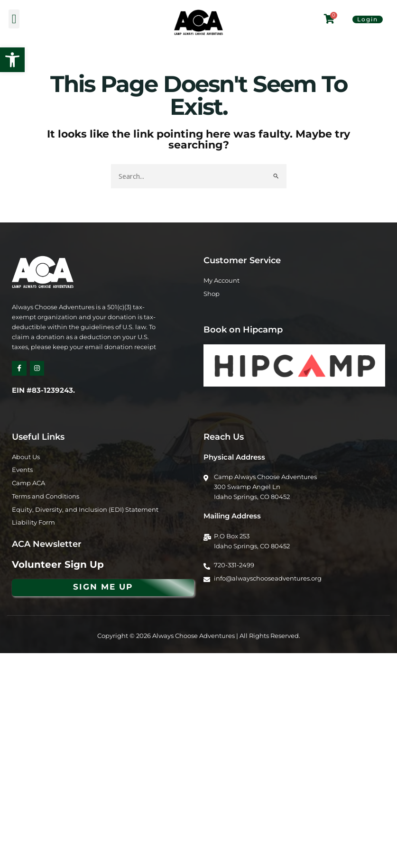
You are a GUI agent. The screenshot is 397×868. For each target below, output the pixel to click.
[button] (12, 60)
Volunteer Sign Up (58, 564)
